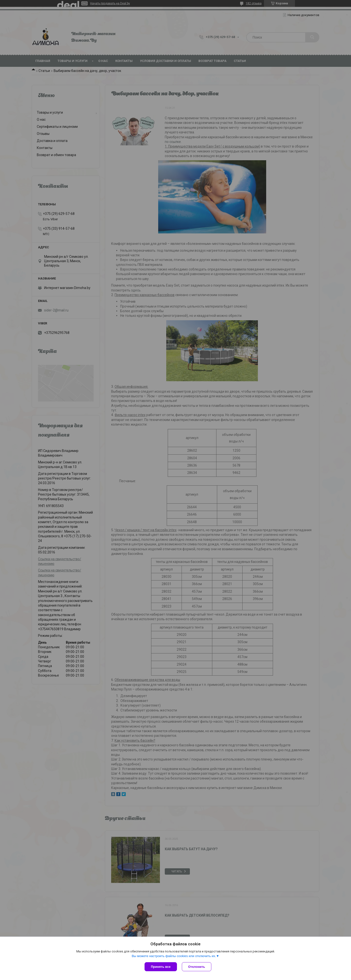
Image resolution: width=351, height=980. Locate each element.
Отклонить (197, 967)
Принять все (161, 967)
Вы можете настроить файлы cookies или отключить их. (174, 956)
